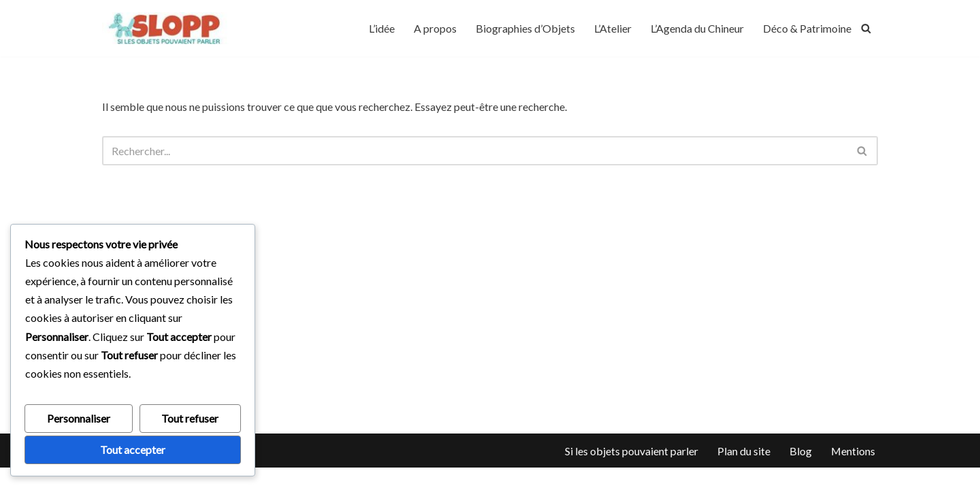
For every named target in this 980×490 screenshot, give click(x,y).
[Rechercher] (866, 28)
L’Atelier (613, 28)
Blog (800, 473)
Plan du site (743, 473)
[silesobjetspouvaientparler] (167, 28)
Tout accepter (133, 450)
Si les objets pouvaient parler (631, 473)
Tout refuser (190, 418)
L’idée (382, 28)
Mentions (853, 473)
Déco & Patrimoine (807, 28)
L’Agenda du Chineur (697, 28)
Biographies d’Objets (525, 28)
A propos (435, 28)
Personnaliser (79, 418)
